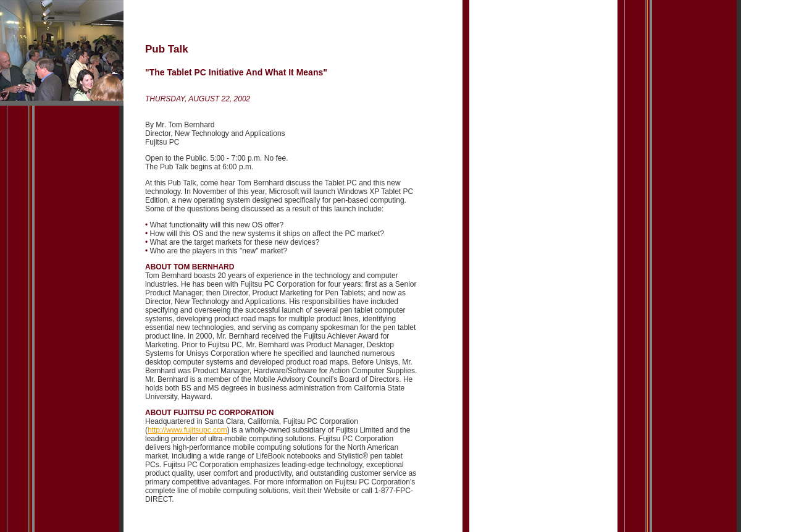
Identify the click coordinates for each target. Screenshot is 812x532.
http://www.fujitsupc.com (187, 430)
